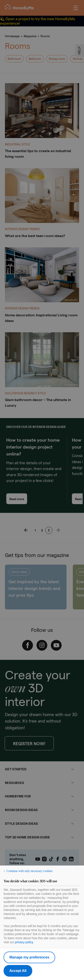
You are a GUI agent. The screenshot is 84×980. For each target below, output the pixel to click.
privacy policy (24, 942)
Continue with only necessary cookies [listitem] (29, 871)
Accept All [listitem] (18, 971)
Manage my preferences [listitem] (29, 957)
